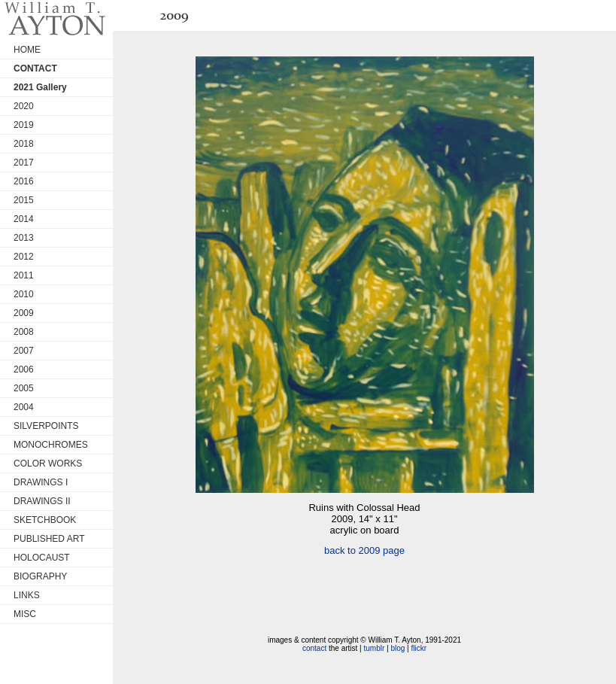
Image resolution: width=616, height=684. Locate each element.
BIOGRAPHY (40, 576)
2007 (24, 351)
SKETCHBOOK (45, 520)
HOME (27, 50)
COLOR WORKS (48, 464)
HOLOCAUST (42, 558)
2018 (24, 144)
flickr (419, 648)
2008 (24, 332)
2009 (24, 313)
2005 (24, 388)
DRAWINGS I (41, 482)
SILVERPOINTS (46, 426)
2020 (24, 106)
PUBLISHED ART (49, 539)
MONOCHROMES (51, 445)
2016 (24, 181)
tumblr (374, 648)
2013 (24, 238)
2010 (24, 294)
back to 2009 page (364, 550)
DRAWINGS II (42, 501)
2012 (24, 257)
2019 (24, 125)
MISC (25, 614)
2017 (24, 163)
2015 (24, 200)
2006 (24, 369)
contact (314, 648)
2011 (24, 275)
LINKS (27, 595)
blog (398, 648)
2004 (24, 407)
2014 (24, 219)
